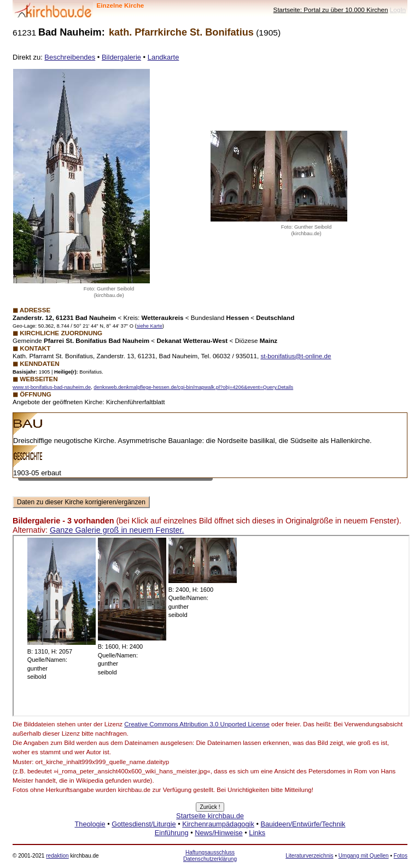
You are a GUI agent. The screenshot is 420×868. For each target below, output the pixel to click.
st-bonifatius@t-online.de (296, 356)
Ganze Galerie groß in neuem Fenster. (117, 530)
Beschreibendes (70, 57)
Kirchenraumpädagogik (218, 824)
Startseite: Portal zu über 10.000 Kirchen (331, 10)
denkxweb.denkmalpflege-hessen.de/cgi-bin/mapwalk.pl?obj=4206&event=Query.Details (193, 387)
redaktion (57, 856)
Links (257, 833)
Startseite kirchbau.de (210, 816)
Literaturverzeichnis (309, 856)
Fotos (401, 856)
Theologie (90, 824)
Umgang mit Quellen (364, 856)
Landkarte (164, 57)
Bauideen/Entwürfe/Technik (303, 824)
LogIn (398, 10)
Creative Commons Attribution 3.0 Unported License (197, 724)
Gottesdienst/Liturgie (144, 824)
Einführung (172, 833)
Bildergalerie (121, 57)
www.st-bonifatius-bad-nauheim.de (52, 387)
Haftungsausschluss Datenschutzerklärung (210, 856)
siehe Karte (150, 326)
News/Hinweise (218, 833)
